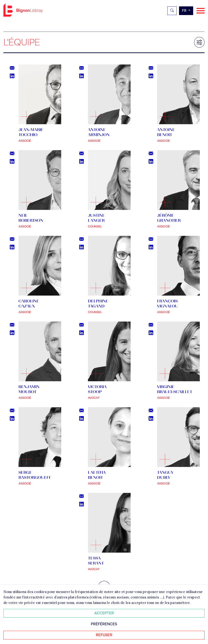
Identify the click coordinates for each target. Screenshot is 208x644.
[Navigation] (201, 11)
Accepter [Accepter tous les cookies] (104, 613)
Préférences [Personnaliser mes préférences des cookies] (104, 624)
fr (185, 11)
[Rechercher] (172, 11)
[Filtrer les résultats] (199, 42)
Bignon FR (23, 10)
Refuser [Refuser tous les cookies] (104, 635)
